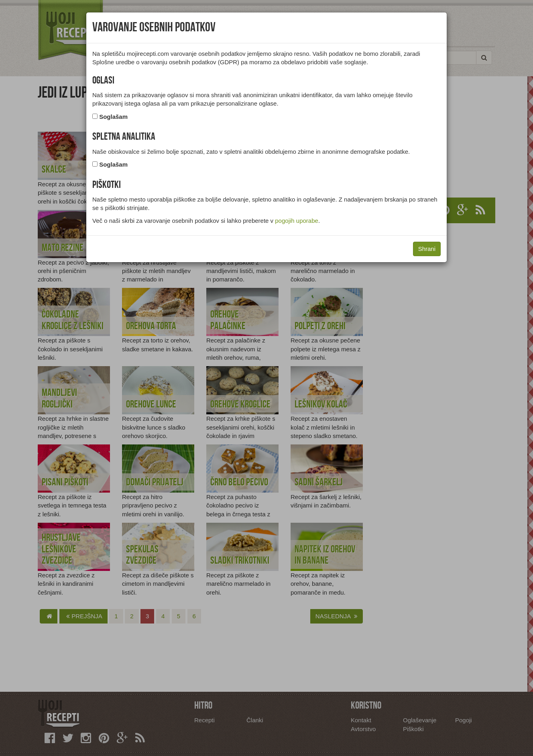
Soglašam (113, 117)
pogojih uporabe (297, 221)
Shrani (427, 249)
